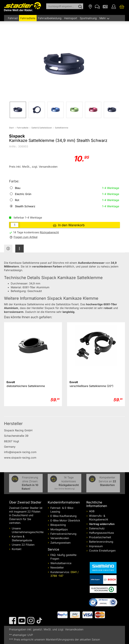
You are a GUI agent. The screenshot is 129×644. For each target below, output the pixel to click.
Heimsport (71, 18)
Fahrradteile (28, 18)
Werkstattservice (61, 563)
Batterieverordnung (101, 542)
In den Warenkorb (69, 225)
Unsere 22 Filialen (23, 545)
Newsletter (57, 568)
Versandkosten (60, 538)
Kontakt (17, 549)
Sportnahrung (88, 18)
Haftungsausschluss (101, 533)
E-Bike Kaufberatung (63, 516)
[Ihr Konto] (114, 6)
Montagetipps (59, 529)
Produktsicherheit (100, 537)
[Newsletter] (105, 6)
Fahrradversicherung (63, 534)
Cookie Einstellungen (102, 551)
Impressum (96, 546)
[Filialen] (90, 6)
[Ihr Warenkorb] (122, 6)
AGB (92, 511)
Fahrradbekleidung (50, 18)
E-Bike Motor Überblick (65, 520)
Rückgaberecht (49, 232)
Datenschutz (97, 528)
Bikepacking (58, 525)
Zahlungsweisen (60, 543)
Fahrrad (13, 18)
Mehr (103, 18)
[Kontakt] (97, 6)
